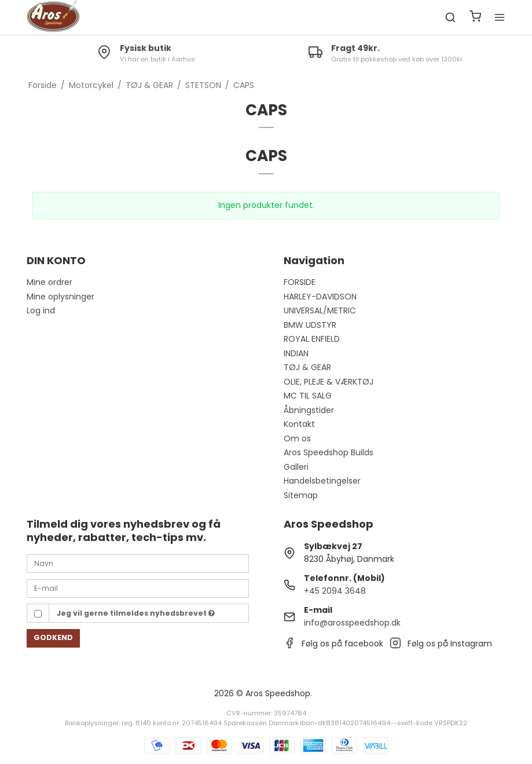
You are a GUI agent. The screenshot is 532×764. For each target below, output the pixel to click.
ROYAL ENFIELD (312, 339)
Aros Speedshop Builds (329, 452)
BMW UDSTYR (310, 325)
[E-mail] (138, 588)
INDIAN (296, 353)
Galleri (296, 467)
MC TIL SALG (308, 396)
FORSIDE (300, 282)
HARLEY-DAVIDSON (320, 297)
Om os (297, 438)
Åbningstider (309, 410)
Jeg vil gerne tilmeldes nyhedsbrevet (136, 613)
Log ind (41, 310)
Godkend (53, 637)
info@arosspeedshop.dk (352, 623)
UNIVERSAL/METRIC (320, 310)
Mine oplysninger (60, 297)
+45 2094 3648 (335, 591)
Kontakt (299, 424)
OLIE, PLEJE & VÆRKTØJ (329, 382)
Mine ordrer (49, 282)
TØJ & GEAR (307, 367)
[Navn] (138, 563)
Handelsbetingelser (322, 481)
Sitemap (301, 495)
